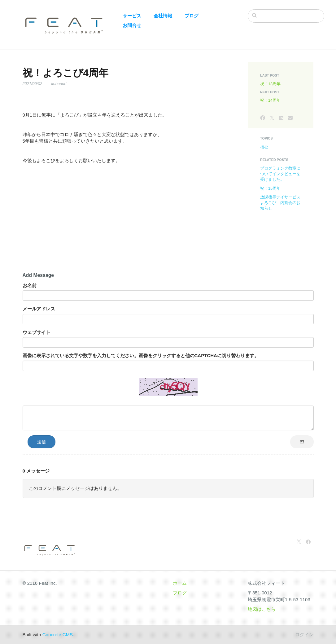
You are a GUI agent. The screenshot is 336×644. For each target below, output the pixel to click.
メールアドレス (39, 309)
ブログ (192, 16)
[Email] (290, 118)
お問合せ (132, 25)
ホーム (180, 583)
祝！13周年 (270, 84)
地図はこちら (262, 609)
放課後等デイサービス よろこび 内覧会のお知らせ (282, 203)
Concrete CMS (58, 635)
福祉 (264, 147)
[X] (272, 118)
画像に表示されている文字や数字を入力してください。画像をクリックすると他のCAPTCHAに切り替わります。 (141, 355)
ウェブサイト (37, 332)
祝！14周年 (270, 100)
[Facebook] (263, 118)
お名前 (30, 285)
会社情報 (163, 16)
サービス (132, 16)
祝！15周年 (270, 188)
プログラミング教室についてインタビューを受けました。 (280, 174)
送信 (41, 442)
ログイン (304, 635)
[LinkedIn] (281, 118)
